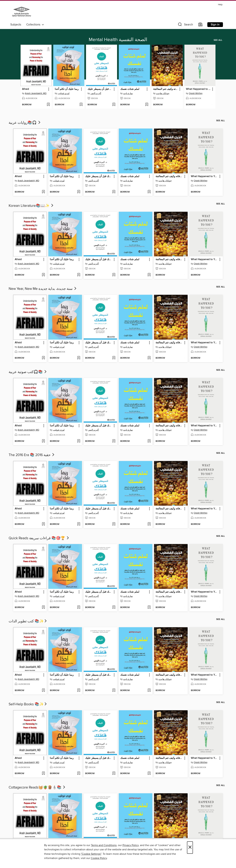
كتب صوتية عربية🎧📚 (28, 372)
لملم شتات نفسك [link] (130, 89)
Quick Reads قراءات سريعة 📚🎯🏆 (39, 538)
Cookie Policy (99, 858)
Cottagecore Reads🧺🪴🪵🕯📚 (37, 788)
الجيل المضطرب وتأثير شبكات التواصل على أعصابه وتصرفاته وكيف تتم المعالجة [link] (166, 89)
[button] (185, 25)
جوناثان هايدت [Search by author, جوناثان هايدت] (163, 93)
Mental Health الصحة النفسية (118, 40)
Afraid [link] (26, 89)
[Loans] (201, 25)
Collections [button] (35, 25)
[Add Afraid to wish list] (48, 105)
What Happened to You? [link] (198, 89)
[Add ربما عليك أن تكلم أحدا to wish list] (81, 105)
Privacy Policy (131, 845)
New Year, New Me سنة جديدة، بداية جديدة (43, 289)
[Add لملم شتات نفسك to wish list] (147, 105)
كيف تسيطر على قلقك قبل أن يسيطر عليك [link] (100, 89)
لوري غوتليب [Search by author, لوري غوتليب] (64, 93)
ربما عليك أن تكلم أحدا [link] (67, 89)
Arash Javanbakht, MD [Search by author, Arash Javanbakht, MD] (36, 93)
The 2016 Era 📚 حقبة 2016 (32, 455)
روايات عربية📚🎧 (25, 123)
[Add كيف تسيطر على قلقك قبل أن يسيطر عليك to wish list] (114, 105)
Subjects (16, 25)
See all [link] (218, 40)
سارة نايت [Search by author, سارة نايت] (128, 93)
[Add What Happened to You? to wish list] (212, 105)
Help (220, 5)
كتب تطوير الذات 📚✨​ (28, 621)
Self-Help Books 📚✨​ (28, 704)
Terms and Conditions (104, 845)
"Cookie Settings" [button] (91, 854)
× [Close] (190, 848)
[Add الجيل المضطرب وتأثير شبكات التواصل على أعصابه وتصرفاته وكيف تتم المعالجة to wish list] (179, 105)
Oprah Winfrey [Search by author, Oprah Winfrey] (196, 93)
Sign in (215, 25)
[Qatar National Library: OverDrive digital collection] (22, 12)
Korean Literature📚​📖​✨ (31, 206)
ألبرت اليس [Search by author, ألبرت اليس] (96, 93)
